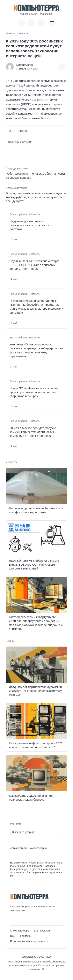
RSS (13, 936)
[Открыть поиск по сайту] (42, 23)
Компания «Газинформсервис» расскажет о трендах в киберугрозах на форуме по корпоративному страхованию (36, 350)
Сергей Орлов (25, 65)
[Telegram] (27, 919)
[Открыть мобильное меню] (52, 23)
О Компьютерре (20, 931)
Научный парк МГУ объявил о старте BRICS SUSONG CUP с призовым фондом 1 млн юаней (35, 265)
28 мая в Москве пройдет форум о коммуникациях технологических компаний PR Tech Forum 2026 (33, 432)
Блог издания (42, 931)
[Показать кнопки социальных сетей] (21, 23)
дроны (23, 131)
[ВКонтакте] (13, 919)
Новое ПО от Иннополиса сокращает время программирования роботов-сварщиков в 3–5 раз (35, 392)
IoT (11, 131)
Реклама (25, 936)
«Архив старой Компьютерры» (29, 848)
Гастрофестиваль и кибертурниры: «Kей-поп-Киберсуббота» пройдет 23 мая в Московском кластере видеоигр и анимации (36, 307)
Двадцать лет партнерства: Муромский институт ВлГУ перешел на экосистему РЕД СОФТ (35, 691)
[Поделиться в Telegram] (14, 148)
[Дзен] (35, 919)
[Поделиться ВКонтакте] (8, 148)
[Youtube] (20, 919)
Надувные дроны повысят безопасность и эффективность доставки (31, 225)
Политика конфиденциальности (29, 941)
